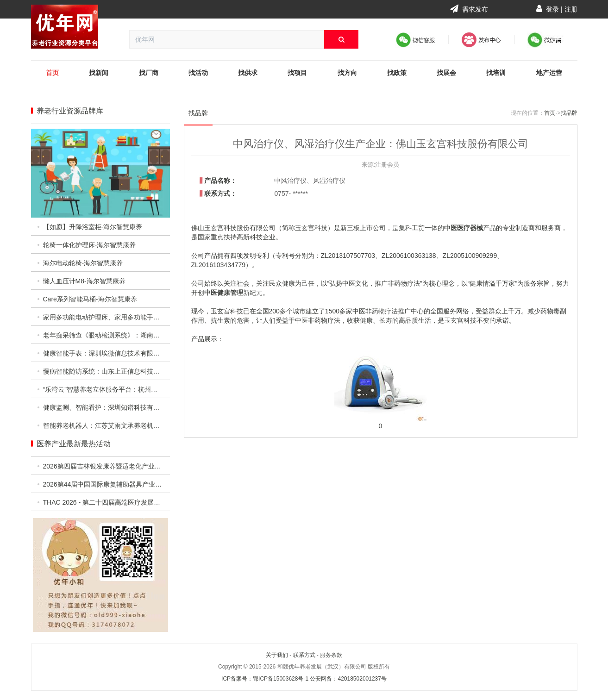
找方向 (347, 73)
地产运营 (549, 73)
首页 (52, 73)
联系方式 (304, 655)
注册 (571, 9)
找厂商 (149, 73)
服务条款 (331, 655)
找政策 (397, 73)
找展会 (446, 73)
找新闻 (99, 73)
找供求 (248, 73)
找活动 (198, 73)
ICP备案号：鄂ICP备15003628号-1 (265, 679)
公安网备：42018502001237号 (348, 679)
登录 (552, 9)
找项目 (297, 73)
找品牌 (198, 113)
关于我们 (277, 655)
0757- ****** (291, 194)
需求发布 (469, 9)
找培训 (496, 73)
